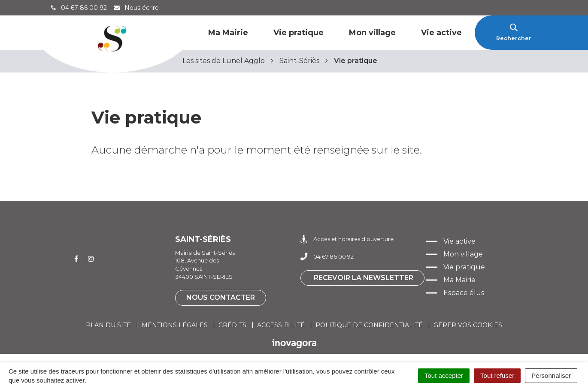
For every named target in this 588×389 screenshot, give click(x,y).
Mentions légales (175, 325)
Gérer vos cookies (468, 325)
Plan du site (108, 325)
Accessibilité (281, 325)
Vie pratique (299, 33)
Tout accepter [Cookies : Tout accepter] (444, 375)
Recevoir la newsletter (364, 278)
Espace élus (464, 293)
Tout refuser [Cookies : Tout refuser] (497, 375)
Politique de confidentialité (369, 325)
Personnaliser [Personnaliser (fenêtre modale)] (551, 375)
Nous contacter (221, 297)
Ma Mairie (228, 33)
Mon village (372, 33)
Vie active (441, 33)
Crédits (232, 325)
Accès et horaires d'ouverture (347, 239)
